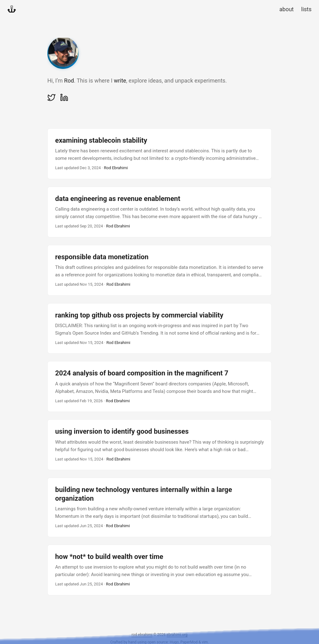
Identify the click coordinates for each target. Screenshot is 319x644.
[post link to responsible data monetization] (159, 270)
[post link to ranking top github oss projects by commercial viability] (159, 329)
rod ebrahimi (142, 635)
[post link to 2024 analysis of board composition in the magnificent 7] (159, 386)
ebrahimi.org (177, 635)
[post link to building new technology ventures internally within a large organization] (159, 507)
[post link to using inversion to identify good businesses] (159, 445)
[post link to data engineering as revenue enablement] (159, 212)
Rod (69, 81)
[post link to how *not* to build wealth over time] (159, 570)
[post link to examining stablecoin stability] (159, 154)
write (120, 81)
